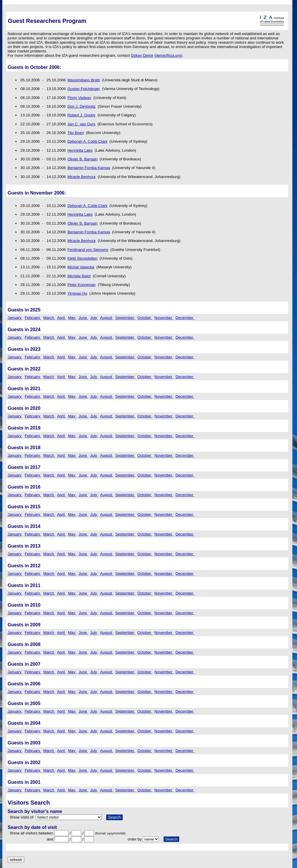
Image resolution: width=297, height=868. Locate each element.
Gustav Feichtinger (84, 89)
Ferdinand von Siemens (88, 250)
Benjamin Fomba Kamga (89, 168)
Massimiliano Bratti (84, 80)
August (107, 318)
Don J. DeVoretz (81, 106)
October (145, 318)
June (83, 318)
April (61, 318)
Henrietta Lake (80, 150)
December (185, 318)
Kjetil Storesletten (82, 258)
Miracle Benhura (81, 177)
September (125, 318)
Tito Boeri (76, 133)
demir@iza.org (168, 55)
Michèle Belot (79, 276)
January (15, 318)
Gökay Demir (142, 55)
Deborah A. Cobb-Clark (87, 141)
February (33, 318)
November (164, 318)
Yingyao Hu (77, 293)
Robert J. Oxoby (81, 115)
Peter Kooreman (81, 285)
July (94, 318)
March (49, 318)
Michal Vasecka (81, 267)
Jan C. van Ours (81, 124)
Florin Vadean (79, 98)
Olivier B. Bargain (82, 159)
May (72, 318)
